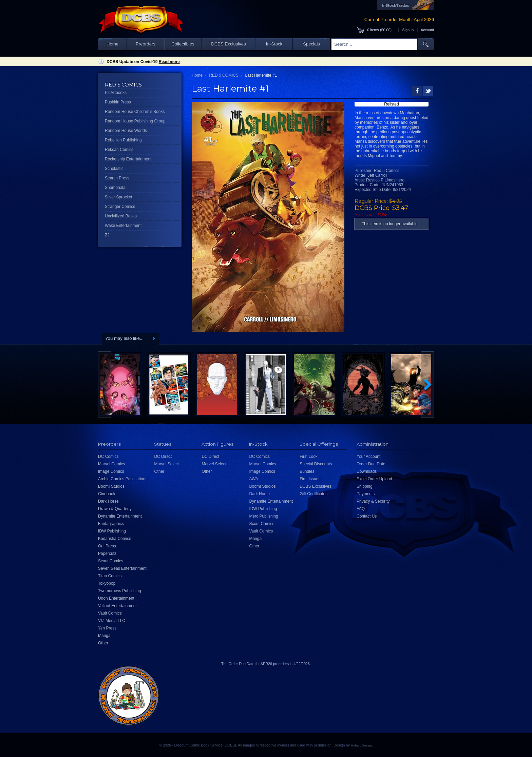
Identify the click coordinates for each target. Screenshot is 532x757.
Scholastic (114, 169)
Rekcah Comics (119, 150)
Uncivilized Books (121, 216)
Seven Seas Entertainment (122, 568)
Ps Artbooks (116, 93)
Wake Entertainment (123, 226)
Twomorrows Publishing (120, 591)
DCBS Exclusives (229, 44)
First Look (309, 457)
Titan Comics (110, 576)
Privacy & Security (373, 501)
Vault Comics (110, 613)
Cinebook (107, 494)
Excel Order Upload (374, 479)
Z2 (107, 235)
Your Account (368, 457)
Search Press (117, 178)
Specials (311, 44)
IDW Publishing (112, 531)
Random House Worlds (126, 131)
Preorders (146, 44)
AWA (253, 479)
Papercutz (107, 554)
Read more (169, 62)
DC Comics (108, 457)
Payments (366, 494)
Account (427, 30)
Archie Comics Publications (123, 479)
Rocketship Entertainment (128, 159)
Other (103, 643)
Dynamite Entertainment (120, 516)
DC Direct (163, 457)
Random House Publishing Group (135, 121)
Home (112, 44)
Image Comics (111, 471)
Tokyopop (107, 583)
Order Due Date (371, 464)
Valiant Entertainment (117, 606)
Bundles (307, 471)
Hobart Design (361, 745)
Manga (104, 636)
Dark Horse (108, 501)
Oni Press (107, 546)
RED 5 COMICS (224, 75)
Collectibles (183, 44)
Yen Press (107, 628)
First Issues (310, 479)
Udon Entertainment (116, 598)
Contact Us (367, 516)
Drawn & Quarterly (115, 509)
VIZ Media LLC (112, 621)
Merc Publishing (263, 516)
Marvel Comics (111, 464)
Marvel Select (166, 464)
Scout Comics (111, 561)
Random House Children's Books (135, 112)
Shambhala (115, 188)
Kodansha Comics (115, 539)
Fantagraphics (111, 524)
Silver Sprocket (119, 197)
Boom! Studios (111, 486)
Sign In (408, 30)
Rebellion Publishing (123, 140)
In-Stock (274, 44)
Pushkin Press (118, 102)
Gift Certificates (313, 494)
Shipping (365, 486)
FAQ (361, 509)
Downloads (367, 471)
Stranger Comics (120, 207)
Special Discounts (316, 464)
